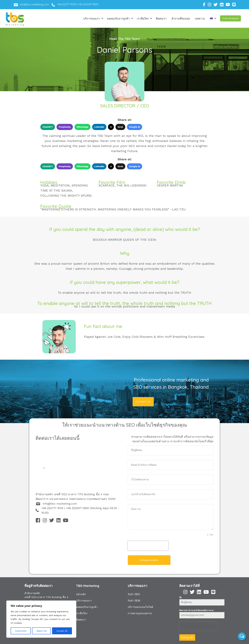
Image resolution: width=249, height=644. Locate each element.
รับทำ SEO (134, 593)
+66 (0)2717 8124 (67, 4)
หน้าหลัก (81, 593)
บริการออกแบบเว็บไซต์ (140, 606)
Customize (21, 631)
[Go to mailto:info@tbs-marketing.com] (36, 5)
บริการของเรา (92, 18)
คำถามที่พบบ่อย (181, 18)
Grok (120, 127)
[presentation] (148, 546)
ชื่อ (180, 596)
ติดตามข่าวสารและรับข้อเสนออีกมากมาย (197, 609)
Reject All (42, 631)
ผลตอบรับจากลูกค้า (118, 18)
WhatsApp (82, 127)
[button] (230, 18)
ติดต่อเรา (161, 18)
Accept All (62, 631)
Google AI (135, 127)
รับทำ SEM (134, 600)
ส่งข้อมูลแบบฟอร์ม (149, 560)
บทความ (200, 18)
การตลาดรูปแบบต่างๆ (140, 612)
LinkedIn (99, 127)
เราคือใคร (143, 18)
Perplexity (65, 127)
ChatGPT (48, 127)
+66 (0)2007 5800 (88, 4)
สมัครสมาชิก (187, 636)
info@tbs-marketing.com (60, 504)
